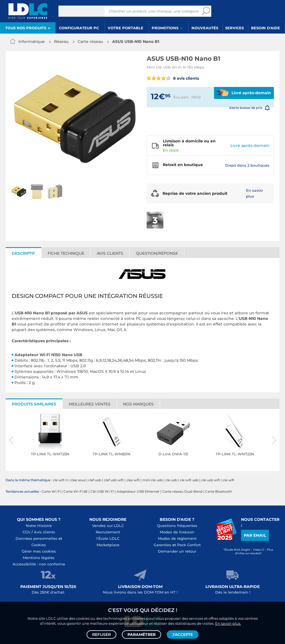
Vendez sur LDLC (108, 526)
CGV (26, 532)
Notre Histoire (39, 526)
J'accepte (183, 635)
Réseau (61, 42)
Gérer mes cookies (39, 551)
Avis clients (110, 253)
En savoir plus (255, 193)
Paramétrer (142, 635)
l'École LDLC (108, 538)
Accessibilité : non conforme (39, 564)
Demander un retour (177, 551)
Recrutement (108, 532)
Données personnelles (36, 538)
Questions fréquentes (177, 526)
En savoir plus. (228, 623)
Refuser (101, 635)
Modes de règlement (177, 538)
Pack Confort (189, 545)
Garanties (162, 545)
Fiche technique (66, 253)
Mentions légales (39, 558)
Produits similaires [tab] (34, 404)
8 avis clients (173, 78)
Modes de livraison (177, 532)
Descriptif (23, 253)
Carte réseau (90, 42)
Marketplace (108, 545)
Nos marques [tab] (138, 404)
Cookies (39, 545)
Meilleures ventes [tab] (90, 404)
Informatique (32, 42)
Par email (255, 535)
